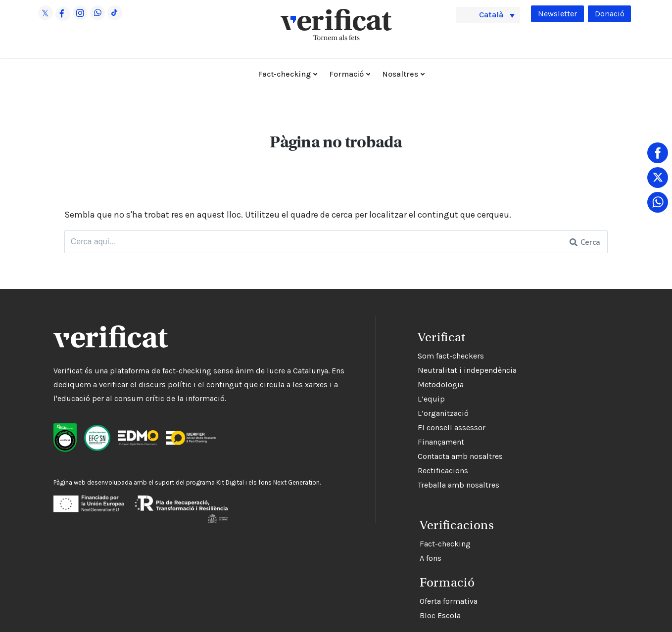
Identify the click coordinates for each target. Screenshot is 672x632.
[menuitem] (488, 15)
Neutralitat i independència (407, 371)
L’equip (371, 399)
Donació (608, 14)
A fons (368, 555)
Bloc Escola (378, 612)
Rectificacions (383, 471)
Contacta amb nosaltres (400, 457)
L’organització (383, 414)
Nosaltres (400, 74)
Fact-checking (284, 74)
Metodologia (380, 385)
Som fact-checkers (390, 356)
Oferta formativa (386, 598)
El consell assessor (391, 428)
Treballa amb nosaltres (398, 485)
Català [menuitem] (493, 14)
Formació (346, 74)
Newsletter (553, 14)
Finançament (381, 442)
